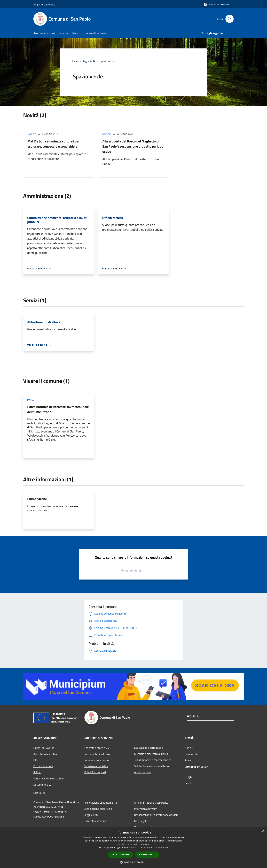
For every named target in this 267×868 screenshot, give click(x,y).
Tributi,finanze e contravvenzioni (153, 760)
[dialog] (133, 848)
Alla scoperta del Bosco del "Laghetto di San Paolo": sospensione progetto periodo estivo (133, 146)
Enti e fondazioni (43, 766)
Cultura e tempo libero (97, 754)
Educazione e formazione (149, 748)
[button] (133, 862)
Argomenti (89, 61)
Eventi (188, 783)
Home (74, 61)
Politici (37, 772)
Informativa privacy (145, 809)
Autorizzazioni (142, 772)
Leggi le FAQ (91, 815)
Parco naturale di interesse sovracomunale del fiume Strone (58, 409)
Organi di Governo (44, 748)
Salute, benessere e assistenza (152, 766)
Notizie (32, 134)
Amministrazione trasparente (151, 803)
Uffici (36, 760)
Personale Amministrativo (48, 778)
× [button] (263, 831)
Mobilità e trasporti (95, 772)
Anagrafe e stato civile (97, 748)
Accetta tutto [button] (120, 855)
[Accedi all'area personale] (216, 5)
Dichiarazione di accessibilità (151, 827)
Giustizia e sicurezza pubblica (151, 754)
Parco (31, 400)
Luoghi (189, 777)
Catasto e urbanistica (96, 766)
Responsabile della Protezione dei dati (156, 815)
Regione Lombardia (44, 4)
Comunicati (191, 754)
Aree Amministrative (45, 754)
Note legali (140, 821)
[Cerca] (230, 19)
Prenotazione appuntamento (100, 803)
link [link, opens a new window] (166, 848)
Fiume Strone (37, 499)
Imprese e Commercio (96, 760)
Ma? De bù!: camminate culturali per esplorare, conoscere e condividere (53, 144)
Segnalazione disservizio (98, 809)
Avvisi (188, 760)
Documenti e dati (43, 785)
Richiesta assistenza (96, 821)
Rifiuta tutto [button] (147, 854)
